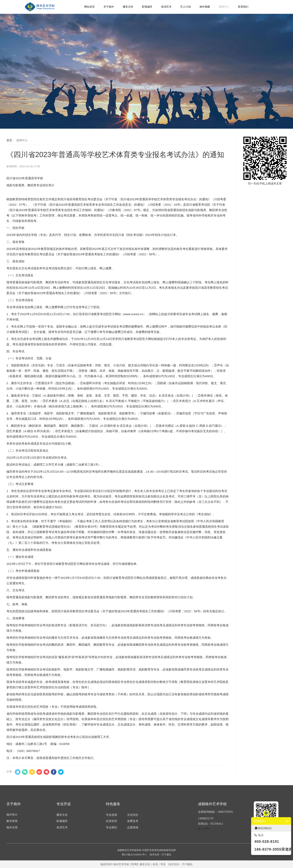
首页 (9, 140)
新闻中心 (22, 140)
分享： (11, 772)
